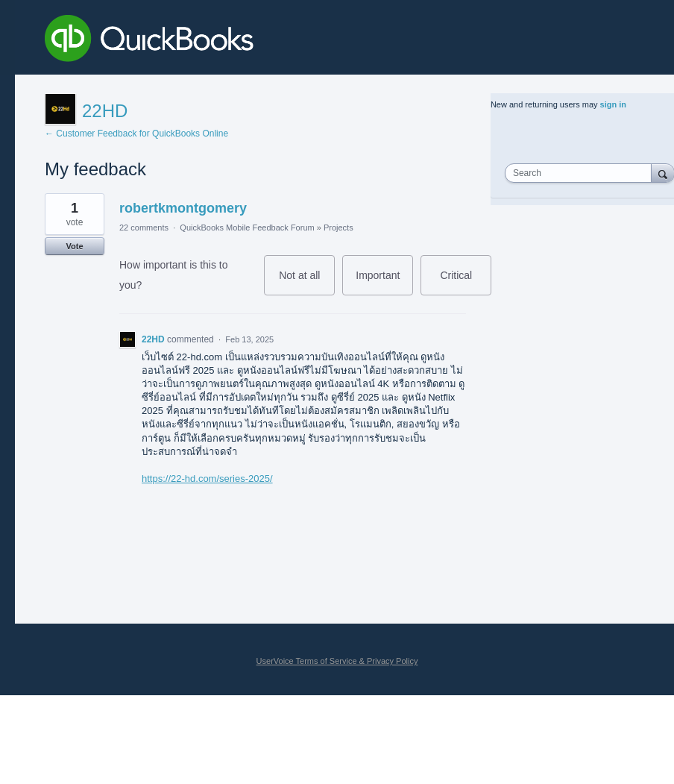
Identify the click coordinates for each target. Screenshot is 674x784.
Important (384, 282)
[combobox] (582, 173)
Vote (74, 246)
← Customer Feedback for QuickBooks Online (136, 134)
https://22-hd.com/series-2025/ (207, 479)
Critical (466, 282)
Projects (338, 228)
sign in (613, 104)
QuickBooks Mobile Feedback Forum (247, 228)
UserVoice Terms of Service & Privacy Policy (337, 661)
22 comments (144, 228)
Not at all (307, 282)
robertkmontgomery (183, 208)
